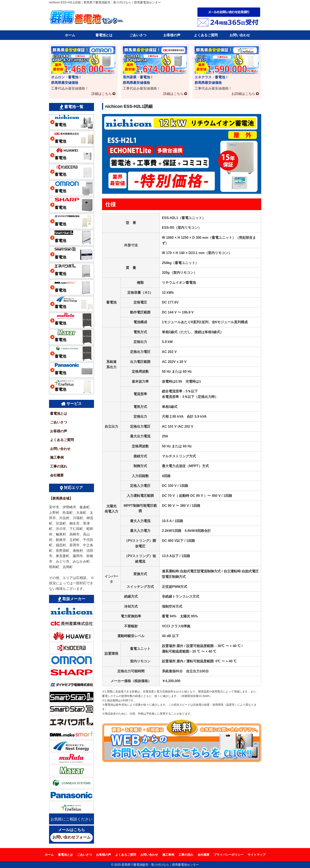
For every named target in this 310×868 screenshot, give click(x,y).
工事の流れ (59, 466)
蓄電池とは (104, 35)
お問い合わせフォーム (72, 837)
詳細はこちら (102, 94)
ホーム (70, 35)
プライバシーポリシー (229, 855)
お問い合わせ (240, 35)
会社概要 (57, 475)
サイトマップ (257, 855)
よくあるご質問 (206, 35)
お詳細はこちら (243, 94)
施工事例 (57, 457)
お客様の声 (172, 35)
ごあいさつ (138, 35)
